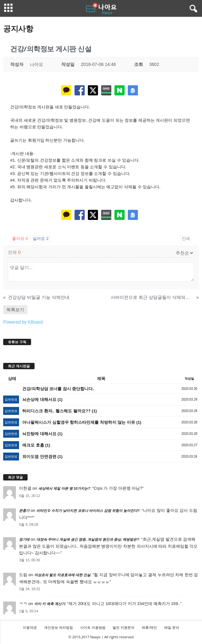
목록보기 (15, 310)
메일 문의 (172, 627)
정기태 (24, 539)
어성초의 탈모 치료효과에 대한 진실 (62, 575)
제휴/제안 (149, 627)
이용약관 (30, 627)
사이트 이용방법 (93, 627)
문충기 (24, 511)
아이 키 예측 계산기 (50, 604)
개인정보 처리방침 (59, 627)
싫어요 (41, 238)
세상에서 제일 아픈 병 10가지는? (64, 488)
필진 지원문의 (124, 627)
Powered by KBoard (23, 322)
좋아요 (20, 238)
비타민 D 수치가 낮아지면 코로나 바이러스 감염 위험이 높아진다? (88, 511)
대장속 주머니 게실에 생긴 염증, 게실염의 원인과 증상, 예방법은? (88, 539)
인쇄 (186, 238)
